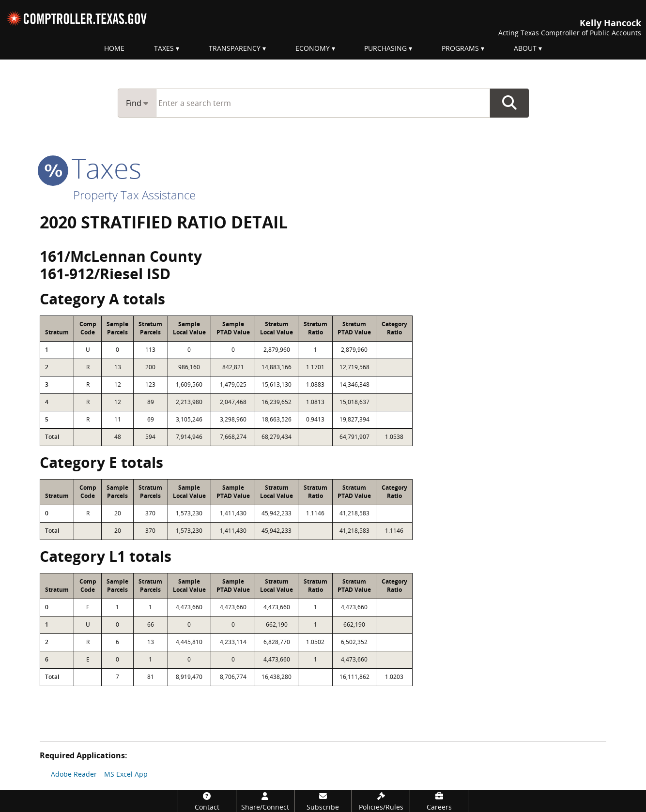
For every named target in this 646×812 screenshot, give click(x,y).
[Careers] (439, 801)
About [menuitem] (525, 48)
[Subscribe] (323, 801)
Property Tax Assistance (134, 195)
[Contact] (207, 801)
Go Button (509, 103)
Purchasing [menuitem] (385, 48)
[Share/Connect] (265, 801)
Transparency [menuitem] (235, 48)
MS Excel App (126, 774)
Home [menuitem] (114, 48)
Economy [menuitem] (313, 48)
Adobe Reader (74, 774)
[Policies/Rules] (381, 801)
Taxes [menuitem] (164, 48)
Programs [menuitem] (460, 48)
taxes (91, 168)
